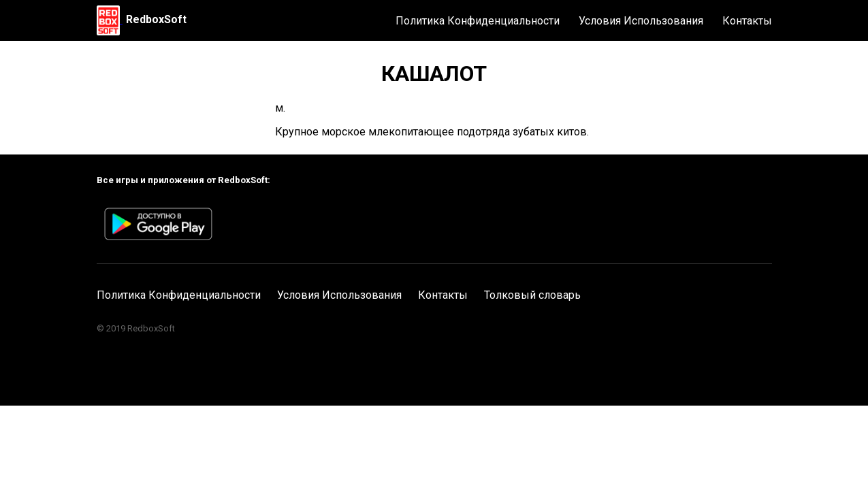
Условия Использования (641, 21)
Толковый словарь (532, 295)
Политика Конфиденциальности (478, 21)
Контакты (747, 21)
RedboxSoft (156, 19)
